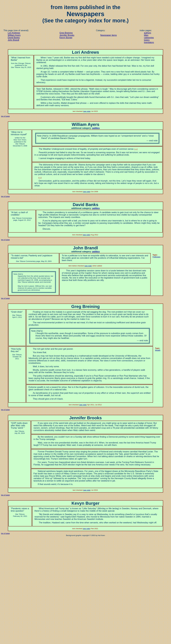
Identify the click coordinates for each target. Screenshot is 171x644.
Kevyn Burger (66, 38)
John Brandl (13, 40)
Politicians (157, 257)
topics (147, 40)
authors (147, 33)
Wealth (158, 350)
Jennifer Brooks (67, 35)
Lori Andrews (14, 33)
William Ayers (14, 35)
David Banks (14, 38)
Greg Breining (66, 33)
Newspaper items (109, 35)
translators (149, 42)
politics (96, 128)
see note (87, 111)
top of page (5, 116)
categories (149, 38)
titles (146, 35)
